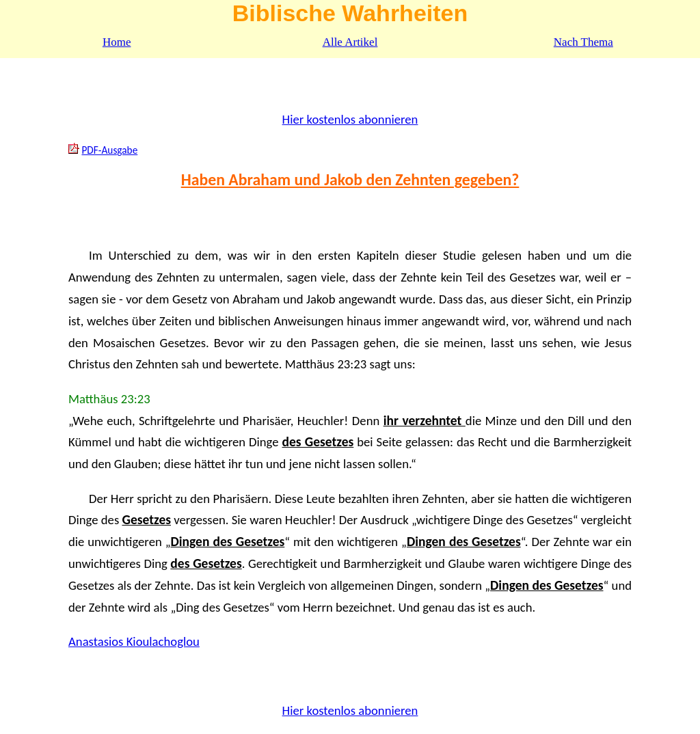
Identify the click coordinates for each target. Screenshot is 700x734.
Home (117, 42)
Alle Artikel (350, 42)
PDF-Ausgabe (109, 150)
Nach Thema (583, 42)
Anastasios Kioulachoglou (134, 641)
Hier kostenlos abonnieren (350, 119)
